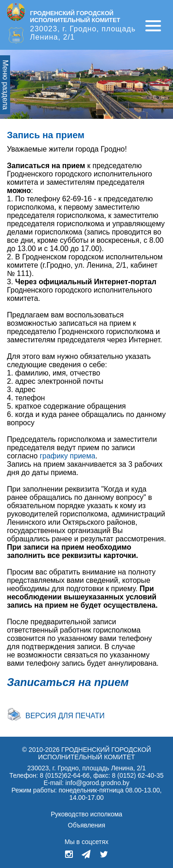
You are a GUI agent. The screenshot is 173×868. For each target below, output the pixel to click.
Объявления (86, 825)
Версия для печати (65, 716)
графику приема (68, 456)
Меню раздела (5, 85)
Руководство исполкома (86, 814)
